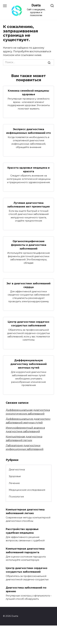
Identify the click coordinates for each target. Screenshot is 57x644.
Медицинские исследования (27, 490)
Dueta (36, 5)
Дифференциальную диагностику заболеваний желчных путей (29, 364)
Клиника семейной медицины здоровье (28, 93)
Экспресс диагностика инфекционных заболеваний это (28, 131)
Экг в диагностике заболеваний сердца (28, 285)
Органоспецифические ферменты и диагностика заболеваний (29, 245)
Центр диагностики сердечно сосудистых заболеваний (28, 324)
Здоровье (15, 476)
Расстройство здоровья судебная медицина (22, 531)
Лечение (14, 483)
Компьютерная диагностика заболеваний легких (25, 511)
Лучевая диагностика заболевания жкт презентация (28, 205)
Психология (16, 497)
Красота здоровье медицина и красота (28, 169)
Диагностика (17, 470)
